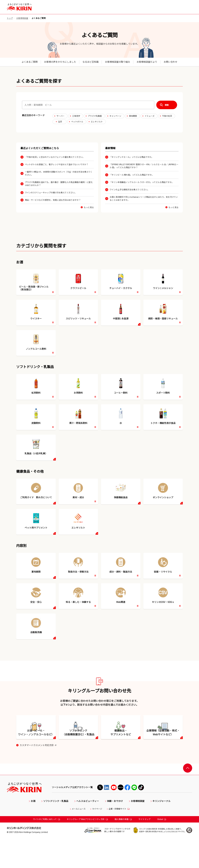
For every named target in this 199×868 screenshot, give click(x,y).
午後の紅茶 (167, 116)
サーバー (60, 116)
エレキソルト (97, 122)
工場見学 (76, 116)
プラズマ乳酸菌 (95, 116)
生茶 (60, 122)
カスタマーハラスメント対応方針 (38, 776)
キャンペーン (115, 116)
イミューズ (150, 116)
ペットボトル (77, 122)
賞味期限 (133, 116)
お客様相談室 (22, 18)
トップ (10, 18)
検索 (167, 105)
